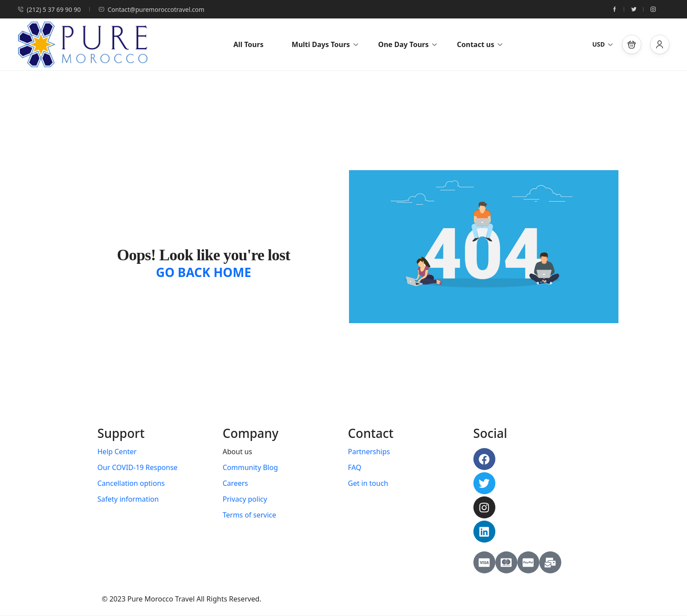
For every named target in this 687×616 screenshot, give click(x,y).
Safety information (128, 499)
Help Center (117, 452)
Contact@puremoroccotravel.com (151, 9)
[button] (632, 44)
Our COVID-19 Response (138, 467)
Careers (236, 483)
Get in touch (368, 483)
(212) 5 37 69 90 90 (49, 9)
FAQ (355, 467)
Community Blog (251, 467)
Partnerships (369, 452)
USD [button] (603, 44)
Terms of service (250, 515)
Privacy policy (245, 499)
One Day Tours (408, 44)
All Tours (248, 44)
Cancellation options (131, 483)
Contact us (480, 44)
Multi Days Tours (325, 44)
